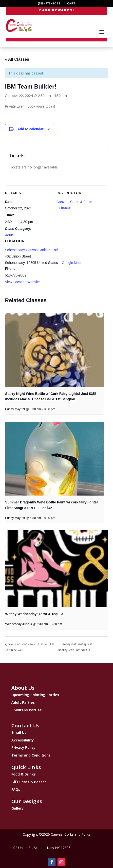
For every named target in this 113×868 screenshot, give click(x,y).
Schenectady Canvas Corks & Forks (33, 250)
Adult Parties (23, 702)
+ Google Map (70, 263)
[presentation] (54, 350)
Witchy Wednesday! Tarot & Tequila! (35, 614)
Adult (9, 235)
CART (71, 3)
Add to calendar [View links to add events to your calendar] (31, 129)
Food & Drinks (24, 774)
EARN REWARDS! (57, 10)
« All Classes (17, 59)
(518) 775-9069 (49, 3)
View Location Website (22, 282)
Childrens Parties (27, 710)
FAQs (16, 789)
